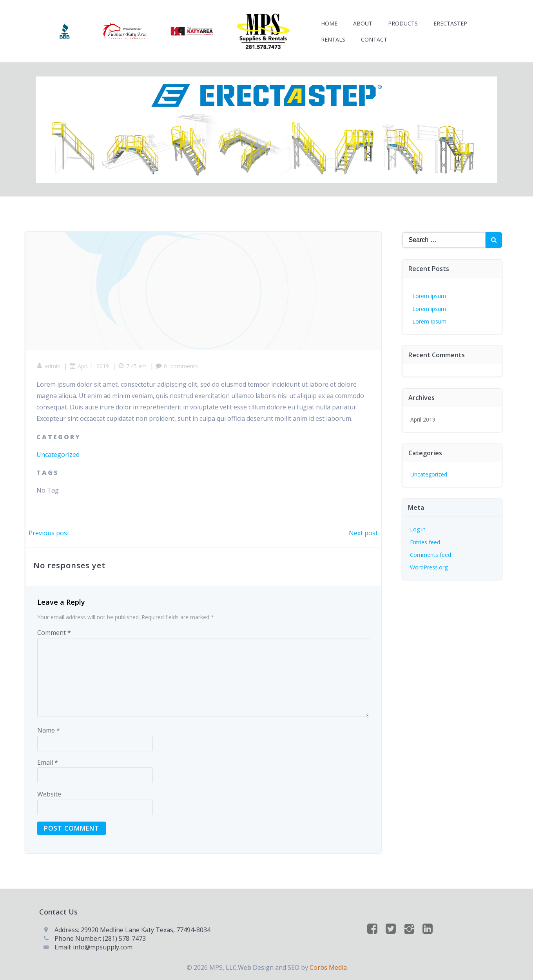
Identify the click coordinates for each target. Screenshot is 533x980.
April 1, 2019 (90, 365)
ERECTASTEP (451, 24)
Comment (54, 631)
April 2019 (423, 417)
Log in (418, 527)
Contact (374, 40)
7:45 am (133, 365)
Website (49, 793)
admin (49, 365)
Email (48, 761)
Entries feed (425, 539)
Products (403, 24)
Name (49, 729)
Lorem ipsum (429, 293)
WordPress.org (429, 565)
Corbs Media (328, 967)
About (363, 24)
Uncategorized (59, 453)
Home (330, 24)
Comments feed (431, 552)
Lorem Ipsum (429, 319)
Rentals (334, 40)
